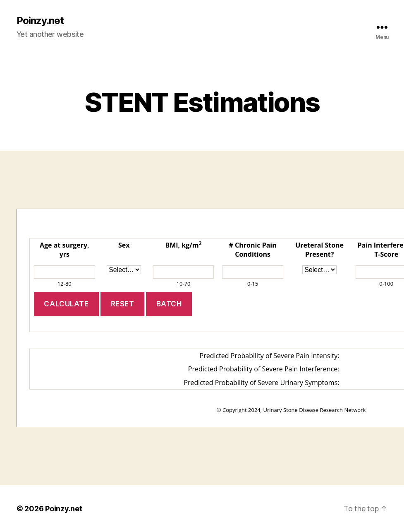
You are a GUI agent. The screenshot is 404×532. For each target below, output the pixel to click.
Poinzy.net (40, 21)
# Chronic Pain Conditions (253, 250)
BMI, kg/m (183, 245)
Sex (124, 245)
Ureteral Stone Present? (319, 250)
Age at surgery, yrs (65, 250)
